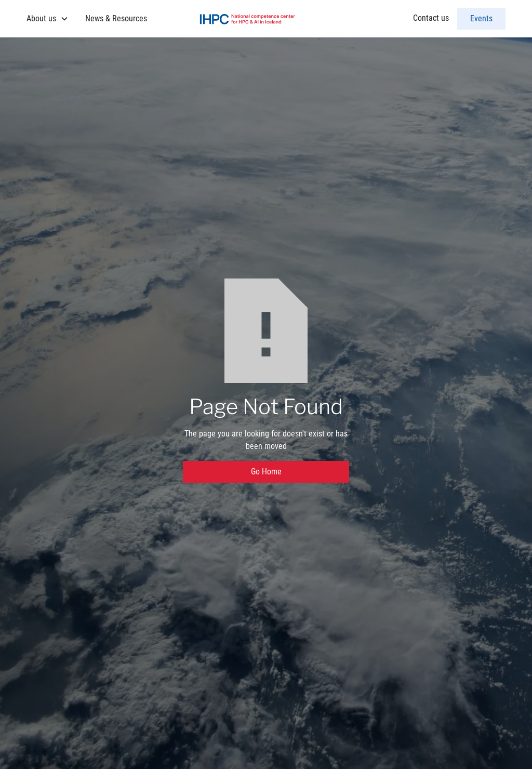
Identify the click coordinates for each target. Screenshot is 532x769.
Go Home (266, 472)
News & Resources (116, 18)
